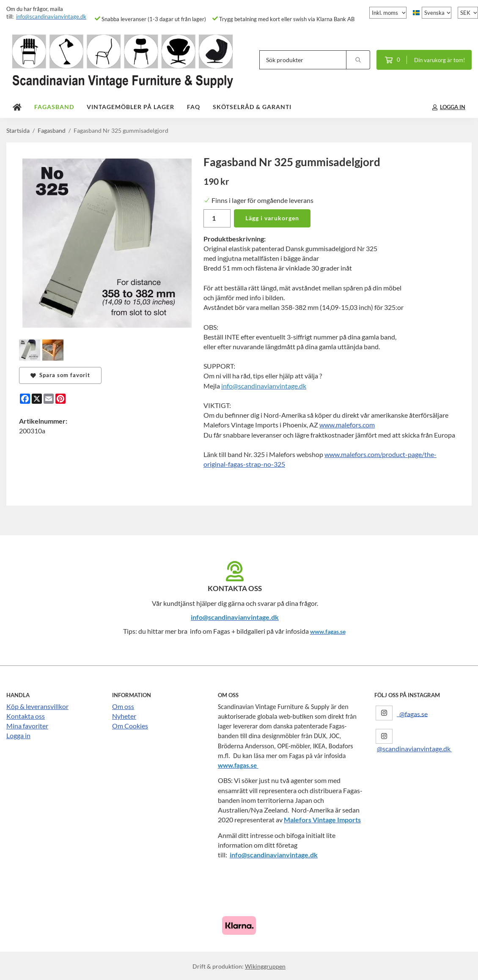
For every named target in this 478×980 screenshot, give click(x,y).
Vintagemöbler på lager (130, 107)
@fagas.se (412, 713)
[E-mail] (49, 399)
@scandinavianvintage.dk (414, 749)
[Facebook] (25, 399)
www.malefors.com (347, 425)
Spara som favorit (60, 375)
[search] (358, 60)
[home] (17, 107)
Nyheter (124, 716)
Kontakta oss (26, 716)
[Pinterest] (60, 399)
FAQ (194, 107)
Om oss (123, 706)
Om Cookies (130, 726)
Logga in (18, 735)
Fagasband (54, 107)
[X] (37, 399)
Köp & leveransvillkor (37, 706)
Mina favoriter (27, 726)
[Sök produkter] (303, 60)
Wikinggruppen (265, 966)
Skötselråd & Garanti (252, 107)
